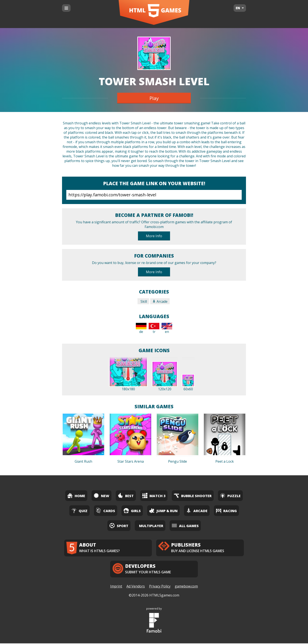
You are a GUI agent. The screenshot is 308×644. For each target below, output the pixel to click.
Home (76, 496)
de (141, 328)
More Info (154, 236)
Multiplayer (151, 526)
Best (126, 496)
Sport (119, 525)
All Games (185, 525)
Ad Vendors (136, 587)
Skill (143, 301)
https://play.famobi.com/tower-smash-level (154, 195)
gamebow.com (186, 587)
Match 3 (154, 496)
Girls (132, 511)
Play (154, 98)
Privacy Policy (160, 587)
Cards (106, 511)
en (167, 328)
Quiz (79, 511)
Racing (226, 511)
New (101, 496)
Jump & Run (163, 511)
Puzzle (230, 496)
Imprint (116, 587)
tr (154, 328)
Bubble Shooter (193, 496)
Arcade (160, 301)
